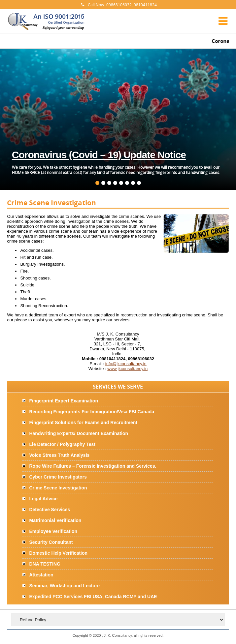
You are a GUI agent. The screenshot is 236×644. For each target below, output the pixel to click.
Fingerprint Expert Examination (63, 401)
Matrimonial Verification (55, 520)
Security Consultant (51, 542)
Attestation (41, 575)
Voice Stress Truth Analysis (59, 455)
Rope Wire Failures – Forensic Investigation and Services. (93, 466)
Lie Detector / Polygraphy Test (62, 444)
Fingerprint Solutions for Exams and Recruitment (83, 423)
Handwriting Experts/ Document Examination (79, 433)
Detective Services (50, 510)
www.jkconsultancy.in (127, 369)
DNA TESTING (45, 564)
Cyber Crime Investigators (58, 477)
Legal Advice (43, 499)
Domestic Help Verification (58, 553)
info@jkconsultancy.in (126, 364)
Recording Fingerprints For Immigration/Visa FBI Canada (92, 412)
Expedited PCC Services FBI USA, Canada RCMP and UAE (93, 597)
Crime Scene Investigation (58, 488)
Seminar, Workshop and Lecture (64, 586)
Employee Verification (53, 531)
